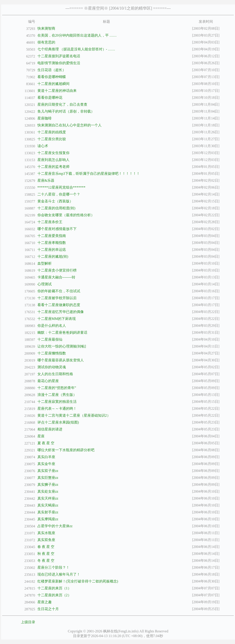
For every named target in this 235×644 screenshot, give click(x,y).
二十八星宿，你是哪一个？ (59, 194)
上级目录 (28, 622)
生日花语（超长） (52, 70)
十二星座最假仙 (50, 339)
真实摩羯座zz (48, 519)
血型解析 (45, 263)
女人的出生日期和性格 (55, 374)
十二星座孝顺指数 (52, 243)
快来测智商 (46, 28)
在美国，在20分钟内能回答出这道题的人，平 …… (77, 35)
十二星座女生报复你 (53, 153)
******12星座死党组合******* (61, 187)
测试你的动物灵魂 (52, 367)
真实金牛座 (46, 464)
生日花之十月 (48, 609)
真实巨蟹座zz (48, 478)
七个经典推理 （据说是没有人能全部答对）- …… (76, 49)
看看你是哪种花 (50, 98)
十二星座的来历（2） (54, 595)
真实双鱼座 (46, 540)
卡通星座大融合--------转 (56, 277)
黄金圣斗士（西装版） (55, 201)
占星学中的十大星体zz (55, 526)
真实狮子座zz (48, 485)
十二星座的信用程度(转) (56, 208)
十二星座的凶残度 (52, 132)
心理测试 (45, 284)
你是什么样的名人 (52, 326)
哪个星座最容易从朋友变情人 (61, 360)
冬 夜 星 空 (46, 561)
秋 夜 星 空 (46, 554)
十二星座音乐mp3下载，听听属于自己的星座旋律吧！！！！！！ (89, 174)
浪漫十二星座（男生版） (57, 395)
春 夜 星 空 (46, 547)
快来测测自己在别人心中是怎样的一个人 (69, 125)
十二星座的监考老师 (53, 167)
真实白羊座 (46, 457)
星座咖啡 (45, 118)
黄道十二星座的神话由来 (57, 91)
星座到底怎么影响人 (53, 160)
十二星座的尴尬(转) (53, 256)
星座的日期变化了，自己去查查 (62, 104)
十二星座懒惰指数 (52, 353)
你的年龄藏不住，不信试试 (59, 291)
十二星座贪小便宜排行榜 (57, 270)
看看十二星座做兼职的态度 (59, 305)
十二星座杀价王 (50, 222)
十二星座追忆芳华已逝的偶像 (61, 312)
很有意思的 (46, 42)
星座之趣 (45, 602)
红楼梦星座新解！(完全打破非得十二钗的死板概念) (78, 581)
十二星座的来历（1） (54, 588)
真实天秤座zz (48, 498)
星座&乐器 (46, 180)
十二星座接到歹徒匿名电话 (59, 56)
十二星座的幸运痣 (52, 250)
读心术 (43, 146)
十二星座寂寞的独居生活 (57, 402)
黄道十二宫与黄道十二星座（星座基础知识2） (74, 415)
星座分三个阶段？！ (53, 567)
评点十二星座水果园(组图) (58, 422)
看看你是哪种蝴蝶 (52, 77)
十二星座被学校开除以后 (57, 298)
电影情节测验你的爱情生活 (59, 63)
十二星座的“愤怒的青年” (57, 388)
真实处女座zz (48, 491)
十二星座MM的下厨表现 (57, 319)
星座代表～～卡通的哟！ (57, 408)
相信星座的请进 (50, 429)
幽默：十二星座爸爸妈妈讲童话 (62, 332)
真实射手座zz (48, 512)
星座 (41, 436)
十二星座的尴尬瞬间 (53, 84)
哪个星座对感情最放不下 (57, 229)
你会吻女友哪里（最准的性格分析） (66, 215)
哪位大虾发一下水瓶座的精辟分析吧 (66, 450)
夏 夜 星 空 (46, 443)
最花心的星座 (48, 381)
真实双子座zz (48, 471)
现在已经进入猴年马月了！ (59, 574)
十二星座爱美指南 (52, 236)
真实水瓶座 (46, 533)
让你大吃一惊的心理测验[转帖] (62, 346)
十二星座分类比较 (52, 139)
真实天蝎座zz (48, 505)
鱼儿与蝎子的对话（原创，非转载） (66, 111)
